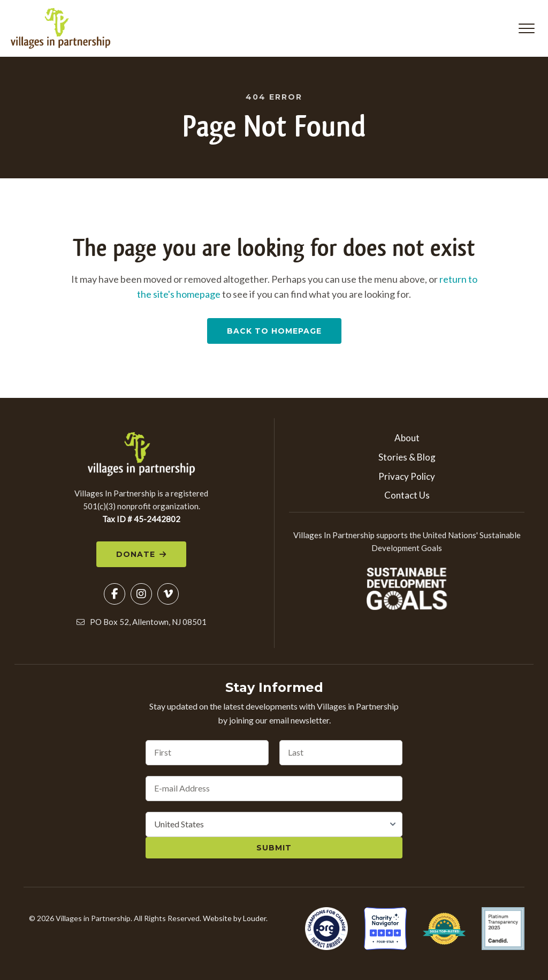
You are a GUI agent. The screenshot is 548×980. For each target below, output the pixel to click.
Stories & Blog (407, 458)
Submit (274, 849)
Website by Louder (234, 919)
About (407, 439)
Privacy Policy (407, 477)
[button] (527, 29)
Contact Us (407, 496)
